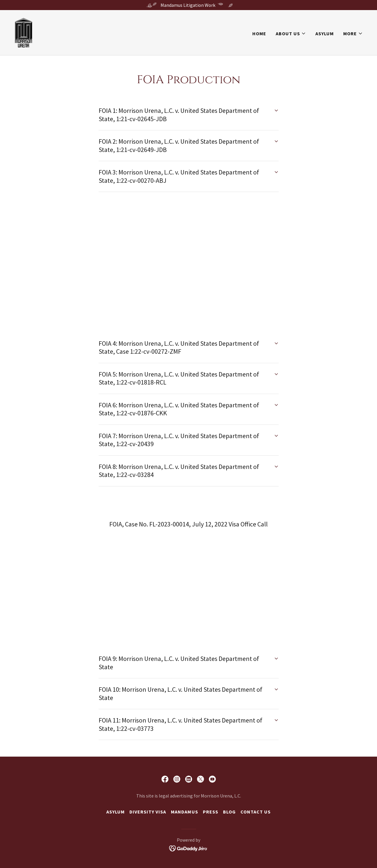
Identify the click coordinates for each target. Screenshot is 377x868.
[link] (24, 32)
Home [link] (259, 33)
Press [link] (211, 812)
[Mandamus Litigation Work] (188, 5)
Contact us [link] (256, 812)
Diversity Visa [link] (148, 812)
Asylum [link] (325, 33)
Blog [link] (229, 812)
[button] (291, 33)
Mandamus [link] (184, 812)
